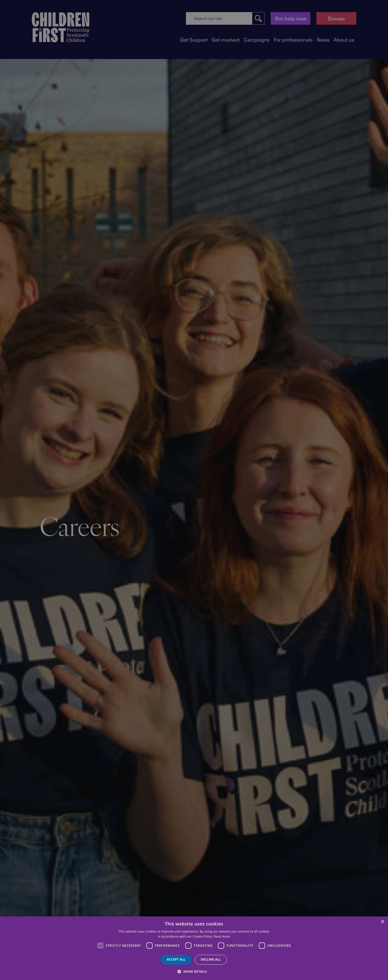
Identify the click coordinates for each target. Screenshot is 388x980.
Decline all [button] (211, 959)
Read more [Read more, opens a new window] (222, 936)
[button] (194, 971)
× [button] (382, 922)
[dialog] (194, 948)
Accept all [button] (176, 959)
